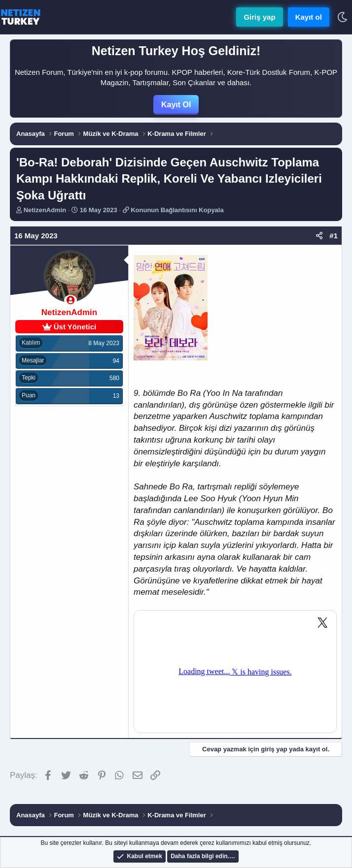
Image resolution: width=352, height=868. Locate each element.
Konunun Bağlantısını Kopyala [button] (177, 210)
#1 (334, 236)
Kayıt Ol (176, 105)
